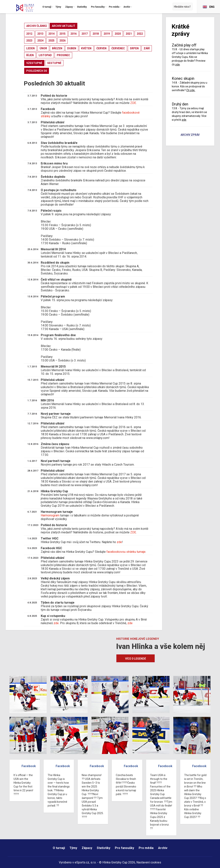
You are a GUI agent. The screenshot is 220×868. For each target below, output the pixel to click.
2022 (140, 34)
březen (57, 48)
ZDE (133, 103)
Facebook (29, 766)
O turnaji (59, 848)
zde (119, 542)
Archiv (163, 848)
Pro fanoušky (124, 848)
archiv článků (37, 26)
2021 (129, 34)
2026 (62, 41)
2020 (118, 34)
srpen (134, 48)
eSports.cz (82, 862)
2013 (40, 34)
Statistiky (104, 848)
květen (86, 48)
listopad (45, 55)
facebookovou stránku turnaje (126, 552)
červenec (118, 48)
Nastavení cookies (149, 862)
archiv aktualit (64, 26)
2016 (74, 34)
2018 (96, 34)
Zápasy (87, 848)
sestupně (54, 63)
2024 (40, 41)
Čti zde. (191, 90)
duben (72, 48)
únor (43, 48)
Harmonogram (50, 515)
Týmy (73, 848)
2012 (29, 34)
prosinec (63, 55)
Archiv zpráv (190, 135)
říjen (30, 55)
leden (30, 48)
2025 (51, 41)
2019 (107, 34)
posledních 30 (37, 71)
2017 (85, 34)
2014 (51, 34)
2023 (29, 41)
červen (101, 48)
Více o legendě (136, 659)
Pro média (146, 848)
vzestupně (34, 63)
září (147, 48)
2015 (62, 34)
